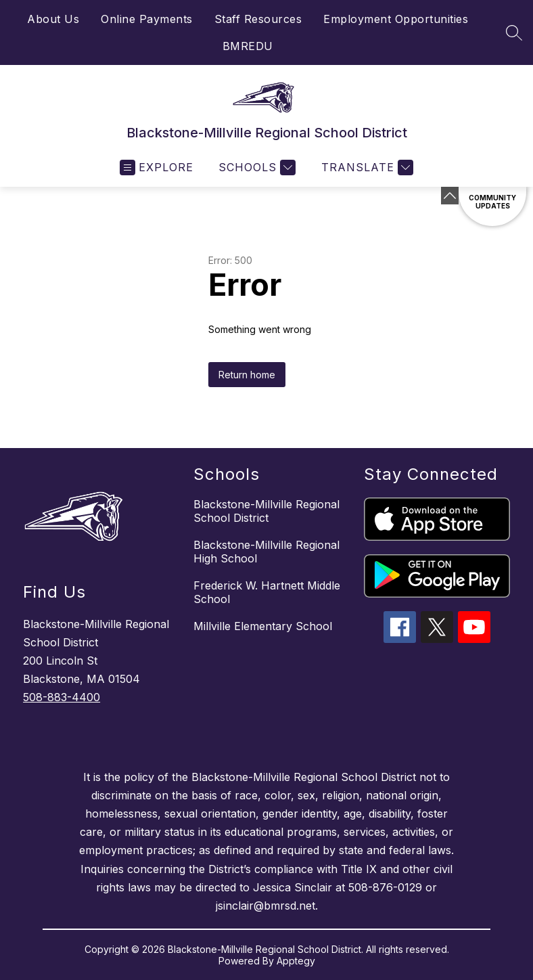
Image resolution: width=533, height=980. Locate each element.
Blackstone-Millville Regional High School (266, 552)
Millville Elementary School (263, 626)
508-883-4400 (62, 697)
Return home (247, 375)
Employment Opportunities (396, 19)
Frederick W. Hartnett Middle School (267, 592)
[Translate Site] (366, 168)
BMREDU (248, 46)
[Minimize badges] (450, 196)
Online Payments (147, 19)
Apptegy (296, 961)
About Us (53, 19)
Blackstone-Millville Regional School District (266, 511)
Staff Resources (258, 19)
